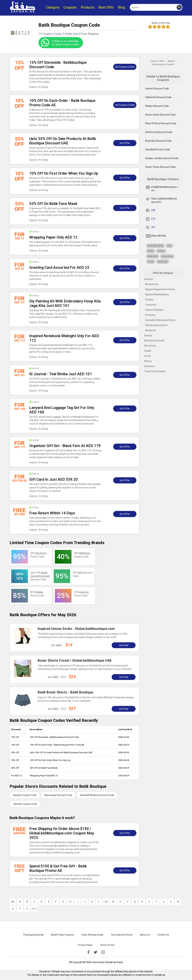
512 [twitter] (153, 219)
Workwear (151, 330)
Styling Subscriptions (156, 325)
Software (149, 366)
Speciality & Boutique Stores (160, 320)
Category (53, 7)
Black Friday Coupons (63, 935)
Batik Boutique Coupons (163, 64)
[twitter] (95, 952)
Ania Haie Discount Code (158, 141)
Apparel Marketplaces (157, 294)
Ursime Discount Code (157, 89)
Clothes (149, 300)
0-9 (34, 909)
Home (148, 356)
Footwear (150, 315)
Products (88, 7)
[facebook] (88, 952)
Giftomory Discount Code (159, 132)
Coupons (70, 7)
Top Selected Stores (122, 935)
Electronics (150, 346)
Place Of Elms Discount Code (161, 123)
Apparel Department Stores (160, 289)
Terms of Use (107, 945)
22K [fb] (153, 210)
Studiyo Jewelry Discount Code (162, 158)
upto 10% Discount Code (40, 576)
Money (148, 361)
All (13, 902)
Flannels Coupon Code (25, 804)
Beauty (148, 335)
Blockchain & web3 (154, 341)
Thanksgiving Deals (33, 935)
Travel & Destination (155, 371)
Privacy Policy (85, 945)
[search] (152, 7)
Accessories (152, 284)
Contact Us (163, 935)
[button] (179, 7)
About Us (145, 935)
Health (148, 351)
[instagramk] (103, 952)
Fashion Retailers (154, 310)
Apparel (149, 279)
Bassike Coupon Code (25, 795)
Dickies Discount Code (157, 106)
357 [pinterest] (153, 227)
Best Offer (106, 7)
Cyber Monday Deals (92, 935)
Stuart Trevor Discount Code (160, 167)
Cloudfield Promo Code (158, 150)
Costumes (151, 305)
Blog (121, 7)
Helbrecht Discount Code (158, 97)
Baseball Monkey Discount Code (97, 795)
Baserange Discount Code (58, 795)
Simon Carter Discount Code (160, 115)
